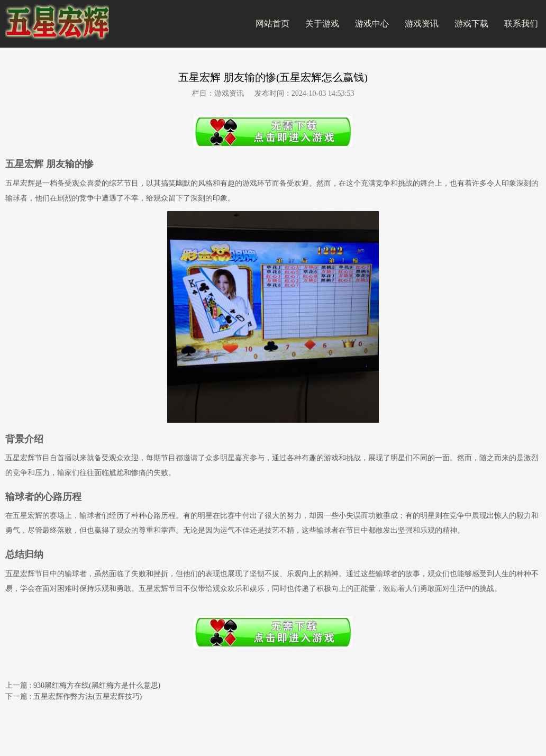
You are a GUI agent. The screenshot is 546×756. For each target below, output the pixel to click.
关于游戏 (322, 24)
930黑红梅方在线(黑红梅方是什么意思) (97, 685)
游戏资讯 (422, 24)
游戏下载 (471, 24)
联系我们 (521, 24)
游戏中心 (372, 24)
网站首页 (272, 24)
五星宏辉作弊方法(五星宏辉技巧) (88, 696)
